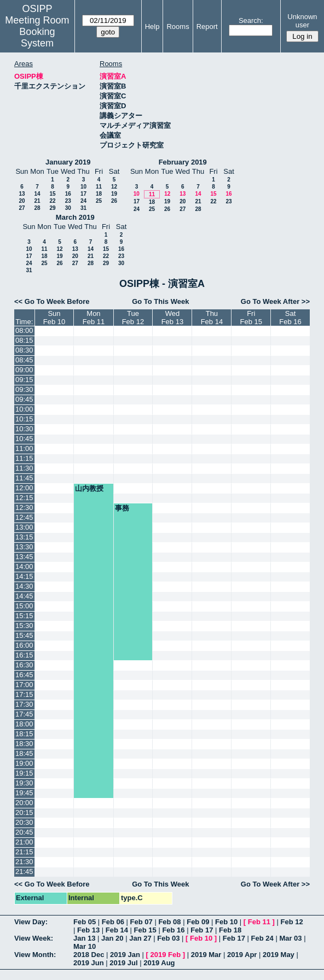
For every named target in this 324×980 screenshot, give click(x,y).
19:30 (24, 783)
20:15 (24, 812)
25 (99, 201)
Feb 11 (259, 922)
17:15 (24, 694)
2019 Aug (159, 963)
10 (83, 187)
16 (68, 194)
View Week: (34, 938)
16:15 (24, 655)
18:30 (24, 744)
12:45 (24, 517)
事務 (122, 508)
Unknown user (302, 21)
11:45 (24, 478)
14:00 (24, 567)
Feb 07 (141, 922)
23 (68, 201)
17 (83, 194)
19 (114, 194)
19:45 (24, 793)
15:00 (24, 606)
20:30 (24, 822)
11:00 (24, 448)
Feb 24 (262, 938)
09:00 (24, 370)
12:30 (24, 507)
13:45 (24, 557)
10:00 (24, 409)
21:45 (24, 872)
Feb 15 (145, 930)
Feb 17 (202, 930)
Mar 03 (290, 938)
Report (207, 27)
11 (99, 187)
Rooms (178, 27)
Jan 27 (140, 938)
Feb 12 (291, 922)
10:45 (24, 439)
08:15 (24, 340)
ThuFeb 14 (212, 318)
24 (83, 201)
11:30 (24, 468)
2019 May (279, 955)
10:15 (24, 419)
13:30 (24, 547)
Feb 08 (169, 922)
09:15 (24, 380)
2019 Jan (125, 955)
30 (68, 208)
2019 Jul (123, 963)
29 (52, 208)
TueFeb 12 (133, 318)
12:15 (24, 498)
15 (52, 194)
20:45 (24, 832)
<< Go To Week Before (52, 301)
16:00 (24, 645)
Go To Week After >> (275, 301)
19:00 (24, 763)
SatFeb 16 (290, 318)
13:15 (24, 537)
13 (22, 194)
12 (114, 187)
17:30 (24, 704)
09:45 (24, 399)
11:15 (24, 458)
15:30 (24, 626)
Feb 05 (85, 922)
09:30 (24, 389)
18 (99, 194)
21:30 (24, 862)
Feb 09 (198, 922)
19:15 (24, 773)
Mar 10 (85, 946)
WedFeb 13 (172, 318)
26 (114, 201)
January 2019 (68, 162)
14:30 (24, 586)
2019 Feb (166, 955)
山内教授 (89, 488)
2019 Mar (206, 955)
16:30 (24, 665)
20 (22, 201)
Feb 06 (113, 922)
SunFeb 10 (54, 318)
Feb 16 (173, 930)
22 (52, 201)
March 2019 (75, 217)
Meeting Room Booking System (37, 32)
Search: (251, 20)
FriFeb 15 (251, 318)
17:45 (24, 714)
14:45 (24, 596)
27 (22, 208)
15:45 (24, 635)
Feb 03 (168, 938)
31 (83, 208)
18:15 (24, 734)
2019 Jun (89, 963)
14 (37, 194)
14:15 (24, 576)
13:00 (24, 527)
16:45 (24, 675)
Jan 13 (84, 938)
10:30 (24, 429)
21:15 (24, 852)
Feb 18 (230, 930)
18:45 (24, 753)
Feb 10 (226, 922)
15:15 (24, 616)
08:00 (24, 330)
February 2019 (183, 162)
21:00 (24, 842)
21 (37, 201)
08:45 (24, 360)
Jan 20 (112, 938)
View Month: (35, 955)
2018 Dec (89, 955)
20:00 (24, 803)
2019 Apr (242, 955)
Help (152, 27)
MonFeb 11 (94, 318)
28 (37, 208)
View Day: (31, 922)
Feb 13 (88, 930)
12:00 (24, 488)
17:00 (24, 685)
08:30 (24, 350)
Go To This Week (160, 301)
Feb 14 (117, 930)
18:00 (24, 724)
